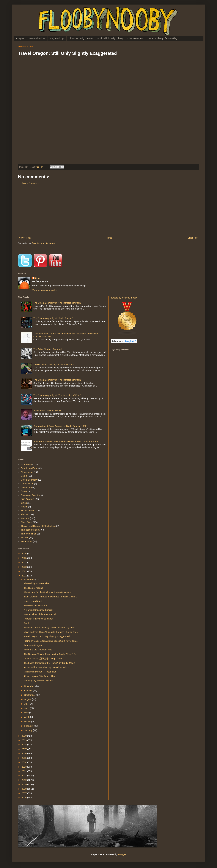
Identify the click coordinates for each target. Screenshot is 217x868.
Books (24, 476)
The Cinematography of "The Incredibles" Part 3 (57, 395)
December (30, 580)
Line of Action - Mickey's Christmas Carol (54, 364)
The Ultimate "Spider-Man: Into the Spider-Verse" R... (50, 654)
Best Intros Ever (29, 468)
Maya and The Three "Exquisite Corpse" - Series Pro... (51, 632)
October (29, 691)
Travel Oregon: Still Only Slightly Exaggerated (47, 636)
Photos (24, 514)
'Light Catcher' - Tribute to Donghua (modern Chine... (50, 597)
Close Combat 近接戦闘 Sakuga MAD (43, 659)
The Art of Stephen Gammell (48, 349)
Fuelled (28, 623)
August (28, 699)
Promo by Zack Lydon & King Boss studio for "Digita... (51, 641)
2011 (24, 776)
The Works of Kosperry (35, 606)
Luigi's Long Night (33, 601)
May (27, 713)
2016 (24, 753)
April (27, 717)
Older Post (193, 238)
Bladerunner (27, 472)
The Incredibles (29, 534)
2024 (24, 562)
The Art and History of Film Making (38, 526)
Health (24, 507)
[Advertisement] (108, 210)
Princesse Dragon (33, 645)
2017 (24, 749)
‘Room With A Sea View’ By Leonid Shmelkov (46, 667)
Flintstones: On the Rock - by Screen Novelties (47, 592)
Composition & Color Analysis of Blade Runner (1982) (60, 426)
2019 (24, 740)
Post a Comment (30, 183)
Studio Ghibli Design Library (110, 38)
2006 (24, 798)
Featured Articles (37, 38)
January (29, 730)
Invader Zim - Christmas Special (40, 614)
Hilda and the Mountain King (38, 650)
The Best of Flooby (30, 530)
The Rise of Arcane (33, 588)
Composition (27, 484)
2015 (24, 758)
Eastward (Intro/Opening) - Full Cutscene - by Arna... (50, 628)
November (30, 686)
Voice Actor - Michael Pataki (47, 411)
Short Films (27, 522)
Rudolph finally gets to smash (39, 619)
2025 (24, 558)
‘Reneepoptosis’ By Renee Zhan (40, 676)
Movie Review (28, 511)
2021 (24, 576)
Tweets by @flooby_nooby (124, 298)
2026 (24, 554)
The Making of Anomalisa (36, 583)
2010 (24, 780)
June (27, 708)
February (29, 726)
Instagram (20, 38)
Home (109, 238)
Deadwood (26, 487)
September (30, 695)
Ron (37, 278)
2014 (24, 762)
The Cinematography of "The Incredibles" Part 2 (57, 380)
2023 (24, 567)
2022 (24, 571)
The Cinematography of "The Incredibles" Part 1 (57, 303)
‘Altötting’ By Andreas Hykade (39, 681)
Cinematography (135, 38)
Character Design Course (81, 38)
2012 (24, 771)
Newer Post (25, 238)
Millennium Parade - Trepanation (40, 672)
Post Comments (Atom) (44, 243)
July (27, 704)
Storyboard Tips (57, 38)
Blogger (122, 854)
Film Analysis (28, 499)
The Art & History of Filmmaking (162, 38)
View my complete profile (45, 290)
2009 (24, 784)
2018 (24, 745)
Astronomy (26, 464)
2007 (24, 793)
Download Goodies (31, 495)
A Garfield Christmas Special (38, 610)
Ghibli (24, 503)
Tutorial (25, 537)
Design (24, 491)
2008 (24, 789)
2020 (24, 736)
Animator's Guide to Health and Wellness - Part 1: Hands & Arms (66, 441)
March (28, 721)
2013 (24, 767)
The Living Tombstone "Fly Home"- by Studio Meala (50, 663)
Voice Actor (27, 541)
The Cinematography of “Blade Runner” (53, 318)
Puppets (25, 518)
